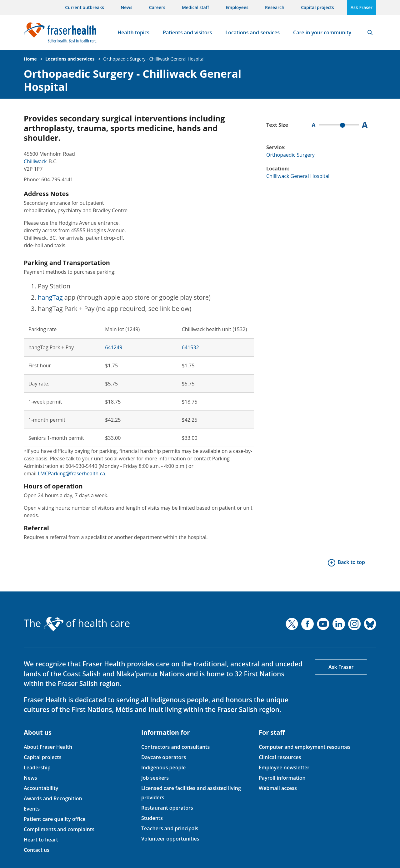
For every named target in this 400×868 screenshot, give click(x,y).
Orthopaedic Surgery (290, 155)
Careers (157, 7)
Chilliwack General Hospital (298, 176)
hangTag (50, 297)
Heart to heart (41, 840)
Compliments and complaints (59, 829)
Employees (237, 7)
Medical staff (195, 7)
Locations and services (252, 32)
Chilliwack (35, 161)
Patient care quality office (55, 819)
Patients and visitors (187, 32)
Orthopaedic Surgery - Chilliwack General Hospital (154, 59)
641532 (190, 347)
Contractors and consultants (175, 747)
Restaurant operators (167, 808)
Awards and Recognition (53, 798)
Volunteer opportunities (170, 839)
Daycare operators (164, 757)
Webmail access (278, 788)
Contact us (37, 850)
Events (32, 809)
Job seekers (155, 778)
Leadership (37, 767)
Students (152, 818)
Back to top (351, 562)
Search (370, 32)
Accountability (41, 788)
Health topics (133, 32)
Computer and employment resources (305, 747)
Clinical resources (280, 757)
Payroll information (282, 778)
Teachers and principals (170, 828)
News (126, 7)
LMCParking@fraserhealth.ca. (72, 473)
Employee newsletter (284, 767)
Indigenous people (163, 767)
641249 (114, 347)
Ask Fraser (362, 7)
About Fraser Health (48, 747)
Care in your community (322, 32)
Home (30, 59)
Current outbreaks (85, 7)
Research (275, 7)
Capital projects (317, 7)
